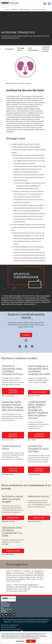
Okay (31, 641)
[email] (26, 340)
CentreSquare (14, 9)
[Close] (50, 634)
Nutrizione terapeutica (24, 9)
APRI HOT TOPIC (13, 518)
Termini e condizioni (10, 625)
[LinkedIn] (26, 346)
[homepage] (10, 4)
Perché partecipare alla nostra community (6, 604)
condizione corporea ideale (32, 238)
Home (7, 9)
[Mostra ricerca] (45, 4)
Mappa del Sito (4, 611)
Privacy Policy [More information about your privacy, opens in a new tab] (36, 638)
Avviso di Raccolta (8, 627)
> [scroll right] (51, 49)
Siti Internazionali (6, 608)
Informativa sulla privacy (11, 629)
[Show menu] (49, 4)
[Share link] (20, 346)
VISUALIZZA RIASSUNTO (13, 391)
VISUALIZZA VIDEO (39, 392)
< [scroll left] (1, 49)
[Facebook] (32, 346)
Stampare (26, 335)
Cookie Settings (20, 641)
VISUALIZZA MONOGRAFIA (39, 435)
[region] (26, 638)
